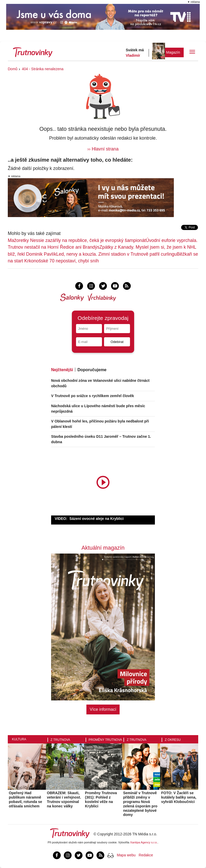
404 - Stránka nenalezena (43, 69)
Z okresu (173, 740)
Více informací (103, 709)
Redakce (146, 855)
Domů (13, 69)
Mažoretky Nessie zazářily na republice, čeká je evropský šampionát (77, 240)
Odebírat (117, 342)
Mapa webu (126, 855)
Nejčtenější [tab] (62, 370)
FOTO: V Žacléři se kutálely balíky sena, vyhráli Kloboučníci (179, 797)
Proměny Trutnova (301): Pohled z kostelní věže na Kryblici (101, 799)
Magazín (173, 52)
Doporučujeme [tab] (92, 370)
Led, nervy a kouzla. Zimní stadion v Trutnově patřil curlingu (117, 254)
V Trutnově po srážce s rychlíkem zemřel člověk (92, 396)
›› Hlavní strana (103, 149)
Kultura (19, 739)
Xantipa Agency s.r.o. (144, 842)
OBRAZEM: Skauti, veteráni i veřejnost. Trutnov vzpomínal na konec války (64, 799)
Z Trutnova (60, 740)
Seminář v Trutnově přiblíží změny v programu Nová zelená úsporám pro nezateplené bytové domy (140, 804)
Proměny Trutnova (105, 740)
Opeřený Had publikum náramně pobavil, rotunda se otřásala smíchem (25, 799)
